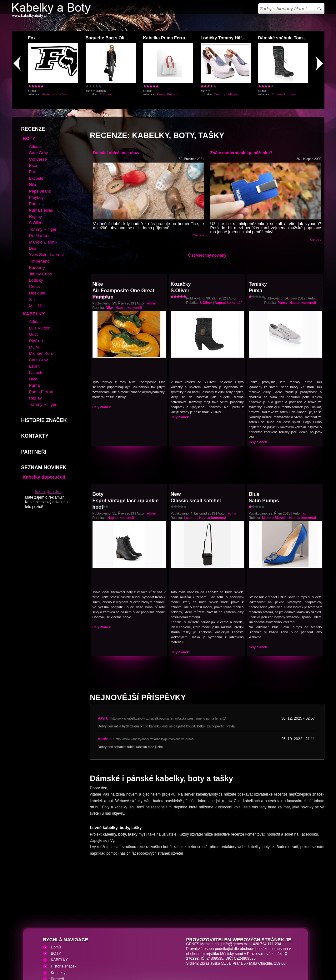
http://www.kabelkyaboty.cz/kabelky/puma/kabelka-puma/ (155, 694)
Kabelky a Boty (67, 943)
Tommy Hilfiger (227, 94)
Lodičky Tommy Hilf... (223, 38)
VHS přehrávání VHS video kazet (120, 943)
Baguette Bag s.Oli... (107, 38)
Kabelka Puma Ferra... (166, 38)
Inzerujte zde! (48, 446)
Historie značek (55, 94)
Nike (109, 262)
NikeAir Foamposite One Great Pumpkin (123, 245)
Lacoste (190, 472)
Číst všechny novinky (207, 210)
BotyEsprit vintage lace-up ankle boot (126, 455)
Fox (32, 38)
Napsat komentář (129, 262)
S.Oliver (106, 94)
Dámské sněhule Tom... (282, 38)
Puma (282, 257)
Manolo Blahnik (274, 472)
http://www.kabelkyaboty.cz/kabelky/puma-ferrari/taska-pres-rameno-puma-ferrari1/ (168, 673)
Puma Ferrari (168, 94)
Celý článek (102, 362)
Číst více (198, 190)
